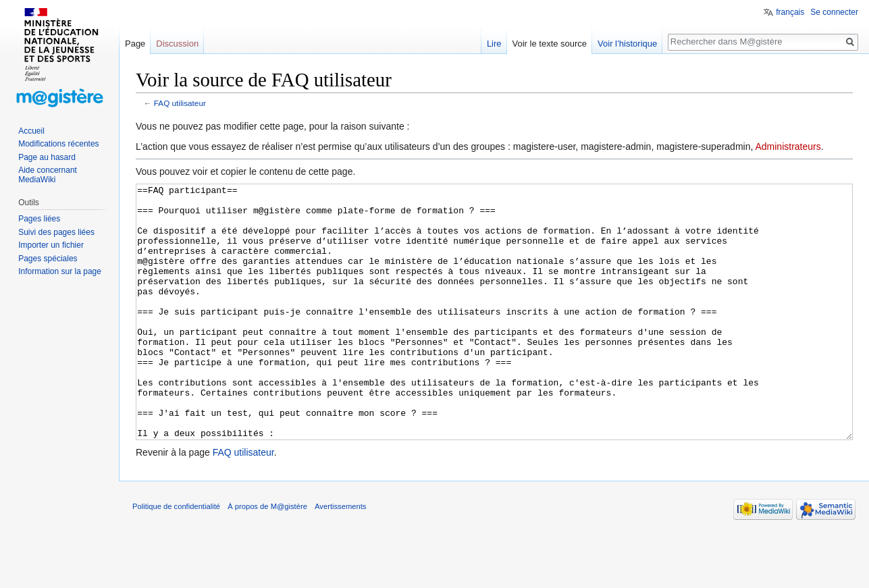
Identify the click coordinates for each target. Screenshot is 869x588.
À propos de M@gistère (267, 557)
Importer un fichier (51, 245)
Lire (494, 44)
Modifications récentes (58, 144)
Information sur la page (60, 271)
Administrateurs (788, 146)
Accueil (31, 131)
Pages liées (39, 219)
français (790, 12)
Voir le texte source (550, 44)
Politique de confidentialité (176, 557)
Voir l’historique (627, 44)
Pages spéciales (48, 259)
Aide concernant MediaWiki (48, 175)
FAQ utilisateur (180, 103)
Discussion (177, 44)
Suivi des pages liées (56, 232)
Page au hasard (47, 157)
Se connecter (834, 12)
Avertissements (340, 557)
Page (135, 44)
